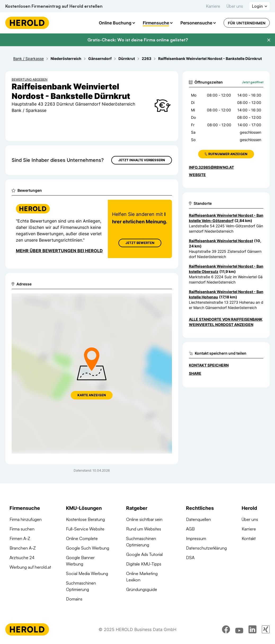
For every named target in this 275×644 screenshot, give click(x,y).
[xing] (266, 629)
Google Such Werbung (88, 548)
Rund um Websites (144, 529)
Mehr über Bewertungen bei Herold (59, 251)
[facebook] (226, 629)
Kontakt (249, 538)
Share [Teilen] (195, 373)
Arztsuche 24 (22, 558)
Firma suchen (22, 529)
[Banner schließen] (269, 40)
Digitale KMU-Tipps (144, 564)
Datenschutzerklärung (206, 548)
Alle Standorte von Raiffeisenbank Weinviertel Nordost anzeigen (226, 322)
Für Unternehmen (247, 23)
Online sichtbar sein (144, 519)
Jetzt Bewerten (140, 243)
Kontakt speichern (209, 365)
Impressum (196, 538)
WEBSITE (197, 175)
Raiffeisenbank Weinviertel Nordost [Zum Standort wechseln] (221, 241)
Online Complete (82, 538)
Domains (74, 599)
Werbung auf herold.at (30, 567)
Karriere (213, 6)
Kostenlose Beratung (85, 519)
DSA (190, 558)
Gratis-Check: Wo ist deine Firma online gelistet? (138, 40)
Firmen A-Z (20, 538)
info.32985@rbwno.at (211, 167)
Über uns (235, 6)
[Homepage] (27, 23)
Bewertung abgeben (30, 79)
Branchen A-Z (23, 548)
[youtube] (239, 629)
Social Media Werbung (87, 573)
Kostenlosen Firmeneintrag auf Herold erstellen (54, 6)
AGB (190, 529)
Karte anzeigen (92, 395)
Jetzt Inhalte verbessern (142, 160)
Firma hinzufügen (26, 519)
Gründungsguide (142, 589)
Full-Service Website (85, 529)
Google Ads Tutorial (144, 554)
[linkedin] (252, 629)
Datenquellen (198, 519)
